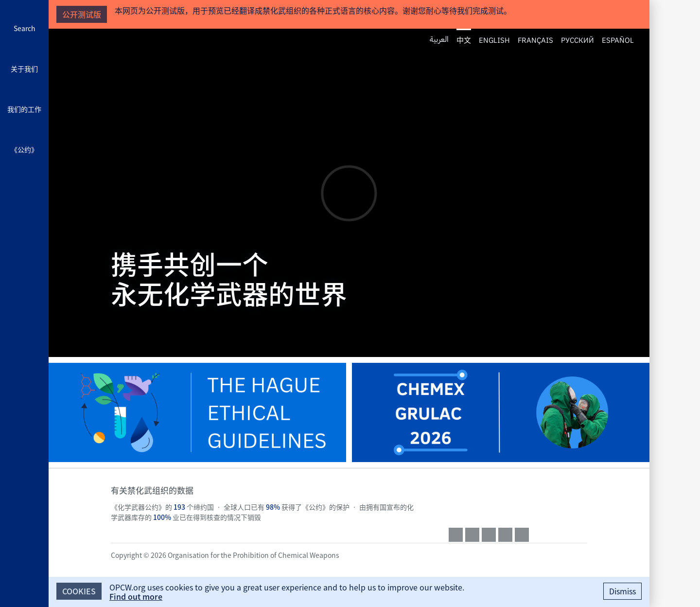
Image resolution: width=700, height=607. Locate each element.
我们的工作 (24, 109)
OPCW (518, 500)
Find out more (136, 596)
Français (535, 40)
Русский (577, 40)
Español (618, 40)
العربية (439, 40)
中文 (464, 40)
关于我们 (24, 69)
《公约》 (24, 149)
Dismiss (622, 591)
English (494, 40)
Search (25, 28)
